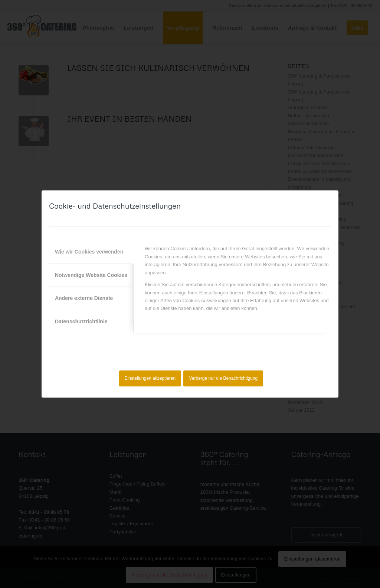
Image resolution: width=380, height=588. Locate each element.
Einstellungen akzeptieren (150, 378)
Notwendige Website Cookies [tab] (91, 275)
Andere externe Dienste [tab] (84, 298)
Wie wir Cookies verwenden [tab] (89, 252)
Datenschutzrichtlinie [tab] (81, 321)
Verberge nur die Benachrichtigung (224, 378)
